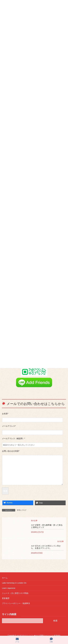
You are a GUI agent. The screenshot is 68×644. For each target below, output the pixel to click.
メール (17, 640)
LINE (51, 640)
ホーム (5, 578)
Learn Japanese (9, 588)
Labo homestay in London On (14, 583)
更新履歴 (6, 598)
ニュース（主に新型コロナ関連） (16, 593)
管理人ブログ (22, 510)
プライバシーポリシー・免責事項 (16, 603)
